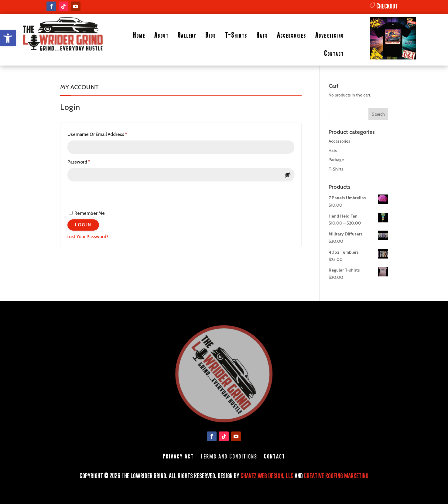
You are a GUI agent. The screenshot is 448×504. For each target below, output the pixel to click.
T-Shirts (236, 35)
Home (139, 35)
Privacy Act (178, 456)
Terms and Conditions (229, 456)
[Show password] (288, 175)
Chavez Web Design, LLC (267, 476)
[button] (8, 38)
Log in (83, 225)
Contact (334, 53)
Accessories (292, 35)
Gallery (187, 35)
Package (336, 160)
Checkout (387, 6)
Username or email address (107, 134)
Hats (262, 35)
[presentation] (108, 195)
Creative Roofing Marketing (336, 476)
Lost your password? (87, 237)
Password (88, 161)
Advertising (330, 35)
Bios (211, 35)
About (161, 35)
